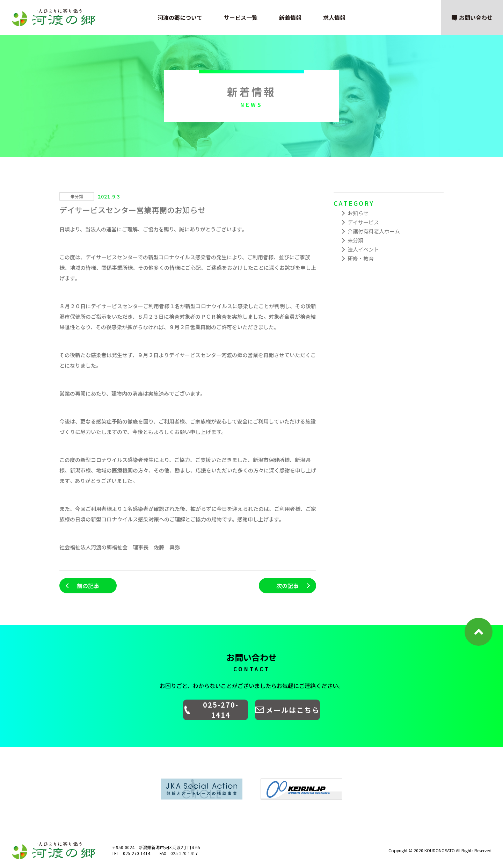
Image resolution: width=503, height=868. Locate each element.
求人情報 (334, 17)
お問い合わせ (472, 17)
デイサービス (363, 222)
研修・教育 (361, 258)
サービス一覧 (241, 17)
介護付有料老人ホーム (374, 231)
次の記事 (287, 586)
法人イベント (363, 249)
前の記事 (88, 586)
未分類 (355, 240)
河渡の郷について (180, 17)
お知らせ (358, 213)
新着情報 (290, 17)
